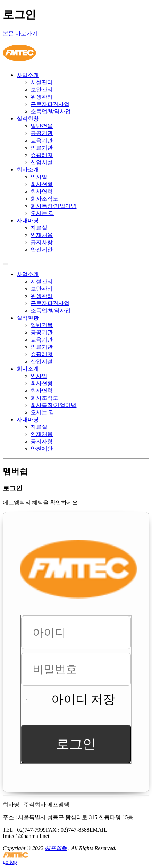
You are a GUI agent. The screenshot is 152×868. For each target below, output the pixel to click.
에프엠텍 (56, 848)
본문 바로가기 (20, 33)
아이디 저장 (83, 699)
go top (10, 862)
